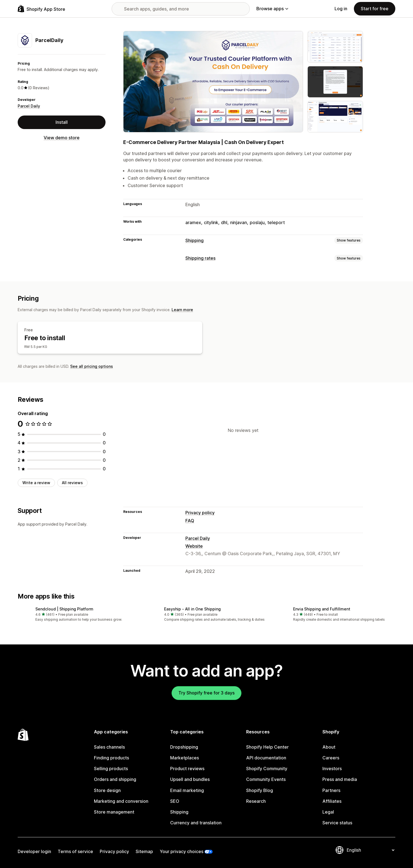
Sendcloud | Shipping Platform (64, 609)
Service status (337, 823)
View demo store (62, 138)
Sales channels (109, 747)
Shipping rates (200, 258)
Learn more (182, 310)
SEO (175, 801)
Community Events (266, 779)
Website (194, 546)
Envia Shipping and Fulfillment (322, 609)
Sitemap (144, 851)
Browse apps (272, 9)
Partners (331, 790)
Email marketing (187, 790)
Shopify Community (267, 769)
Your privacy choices (181, 851)
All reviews (72, 483)
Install (62, 122)
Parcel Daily (29, 106)
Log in (341, 9)
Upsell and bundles (190, 779)
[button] (78, 614)
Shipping (194, 240)
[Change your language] (370, 850)
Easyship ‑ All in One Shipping (192, 609)
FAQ (190, 521)
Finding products (111, 758)
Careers (331, 758)
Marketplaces (185, 758)
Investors (332, 769)
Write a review (36, 483)
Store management (114, 812)
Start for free (375, 9)
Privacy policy (200, 513)
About (329, 747)
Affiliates (332, 801)
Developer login (34, 851)
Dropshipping (184, 747)
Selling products (111, 769)
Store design (107, 790)
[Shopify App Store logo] (41, 9)
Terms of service (75, 851)
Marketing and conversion (121, 801)
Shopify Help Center (267, 747)
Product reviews (187, 769)
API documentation (266, 758)
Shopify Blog (260, 790)
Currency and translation (196, 823)
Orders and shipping (115, 779)
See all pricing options (92, 366)
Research (256, 801)
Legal (328, 812)
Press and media (340, 779)
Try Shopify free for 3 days (206, 693)
